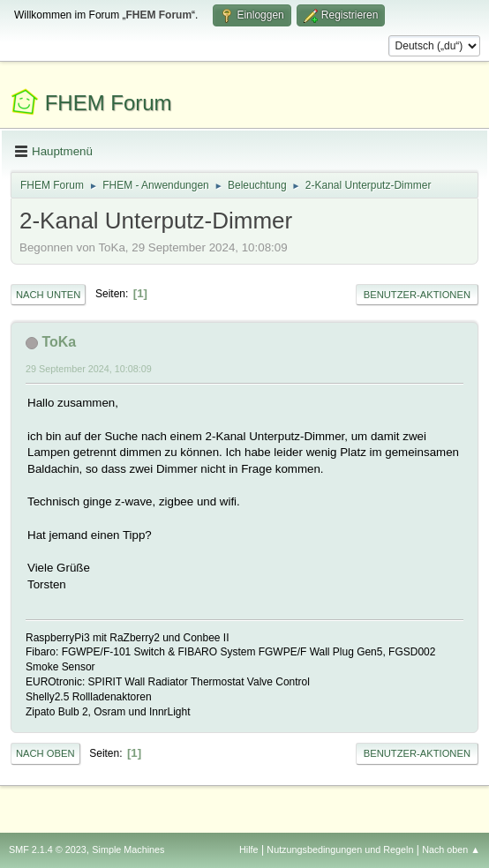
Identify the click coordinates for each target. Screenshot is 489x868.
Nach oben (45, 753)
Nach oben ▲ (451, 849)
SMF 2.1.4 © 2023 (48, 849)
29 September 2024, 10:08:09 (89, 369)
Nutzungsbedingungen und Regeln (340, 849)
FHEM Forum (109, 103)
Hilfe (249, 849)
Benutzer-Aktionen (417, 295)
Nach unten (48, 295)
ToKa (59, 342)
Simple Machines (128, 849)
